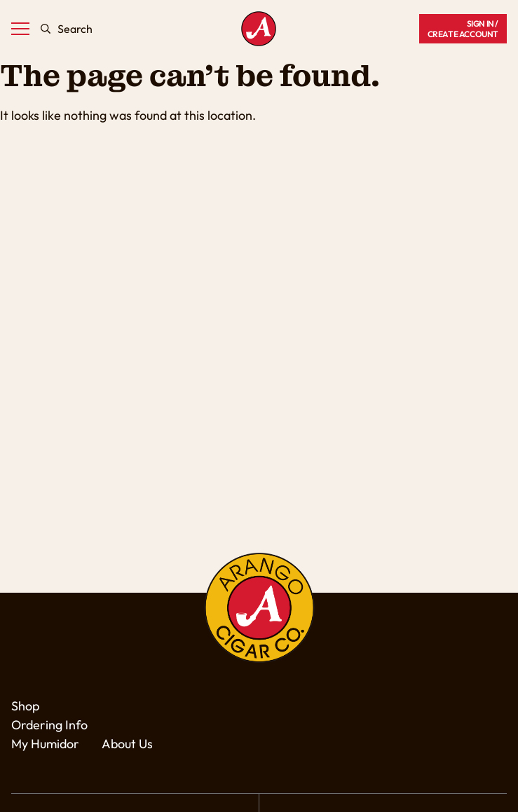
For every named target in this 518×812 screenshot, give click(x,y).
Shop (25, 706)
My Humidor (45, 744)
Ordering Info (49, 725)
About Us (127, 744)
